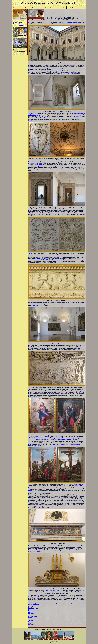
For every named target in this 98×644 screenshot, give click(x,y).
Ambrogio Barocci (34, 436)
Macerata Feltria (33, 616)
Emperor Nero (58, 258)
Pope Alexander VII (76, 116)
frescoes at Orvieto (78, 484)
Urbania (31, 625)
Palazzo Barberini (41, 439)
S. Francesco (46, 436)
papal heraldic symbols (42, 169)
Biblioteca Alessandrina (41, 118)
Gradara (31, 615)
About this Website (18, 8)
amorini (76, 547)
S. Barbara (74, 439)
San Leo (30, 620)
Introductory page (33, 608)
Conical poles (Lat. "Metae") (53, 590)
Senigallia (31, 623)
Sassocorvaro (32, 622)
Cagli (30, 609)
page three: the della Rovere (62, 603)
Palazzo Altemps (50, 439)
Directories (53, 8)
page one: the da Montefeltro (41, 603)
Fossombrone (32, 613)
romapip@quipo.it (18, 25)
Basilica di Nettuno (38, 305)
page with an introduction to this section (69, 22)
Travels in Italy (62, 8)
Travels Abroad (71, 8)
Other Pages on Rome (43, 8)
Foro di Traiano (47, 260)
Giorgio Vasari (32, 491)
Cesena (30, 611)
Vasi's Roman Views (30, 8)
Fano (30, 612)
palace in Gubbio (80, 350)
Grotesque (31, 253)
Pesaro (40, 597)
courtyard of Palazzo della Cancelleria (66, 74)
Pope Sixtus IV (40, 165)
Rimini (30, 619)
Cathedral (62, 438)
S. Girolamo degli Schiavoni (62, 439)
